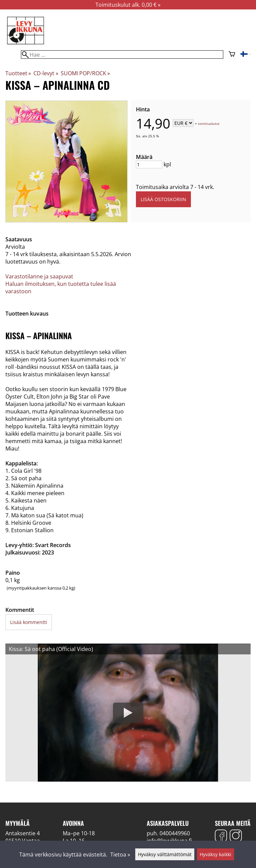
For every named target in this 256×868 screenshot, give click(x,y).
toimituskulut (209, 124)
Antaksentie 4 (23, 833)
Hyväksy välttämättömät (165, 854)
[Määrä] (149, 165)
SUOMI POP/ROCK (85, 73)
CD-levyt (46, 73)
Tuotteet (18, 73)
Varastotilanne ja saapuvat (39, 276)
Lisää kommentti (29, 622)
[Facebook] (221, 836)
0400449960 (175, 833)
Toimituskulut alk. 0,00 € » (128, 5)
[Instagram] (236, 836)
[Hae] (122, 55)
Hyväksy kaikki (216, 854)
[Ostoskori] (232, 55)
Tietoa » (120, 855)
